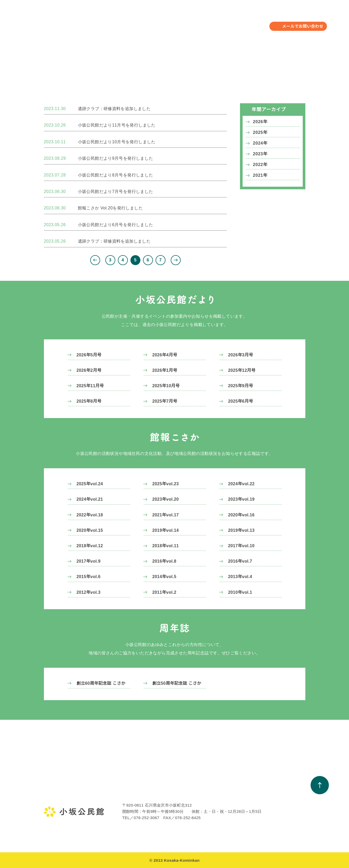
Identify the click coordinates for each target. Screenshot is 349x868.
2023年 (260, 154)
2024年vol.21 (90, 499)
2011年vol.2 (165, 592)
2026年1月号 (165, 370)
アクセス (51, 831)
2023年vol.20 (166, 499)
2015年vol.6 (89, 576)
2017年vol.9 (89, 561)
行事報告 (104, 802)
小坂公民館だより (216, 802)
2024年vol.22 (242, 484)
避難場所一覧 (264, 812)
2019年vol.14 (166, 530)
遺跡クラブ (106, 812)
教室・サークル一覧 (165, 793)
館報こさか (210, 812)
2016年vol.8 (165, 561)
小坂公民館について (96, 22)
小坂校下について (242, 22)
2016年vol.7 (241, 561)
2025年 (260, 133)
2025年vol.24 (90, 484)
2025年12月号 (242, 370)
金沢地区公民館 (57, 793)
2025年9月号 (241, 386)
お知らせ (207, 22)
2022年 (260, 165)
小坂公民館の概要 (59, 812)
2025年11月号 (90, 386)
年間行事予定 (138, 22)
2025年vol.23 (166, 484)
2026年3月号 (241, 355)
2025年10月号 (166, 386)
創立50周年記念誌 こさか (177, 683)
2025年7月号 (165, 401)
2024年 (260, 143)
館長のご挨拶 (55, 802)
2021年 (260, 175)
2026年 (260, 122)
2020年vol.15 (90, 530)
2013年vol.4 (241, 576)
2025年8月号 (89, 401)
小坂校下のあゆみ (268, 793)
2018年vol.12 (90, 546)
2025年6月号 (241, 401)
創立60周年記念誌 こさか (101, 683)
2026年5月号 (89, 355)
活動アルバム (160, 802)
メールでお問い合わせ (303, 26)
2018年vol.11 (166, 546)
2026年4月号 (165, 355)
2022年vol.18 (90, 515)
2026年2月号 (89, 370)
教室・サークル (175, 22)
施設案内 (51, 821)
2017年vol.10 (242, 546)
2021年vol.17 (166, 515)
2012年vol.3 (89, 592)
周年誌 (206, 821)
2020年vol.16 (242, 515)
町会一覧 (261, 802)
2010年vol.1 (241, 592)
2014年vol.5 (165, 576)
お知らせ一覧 (212, 793)
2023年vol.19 (242, 499)
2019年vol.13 (242, 530)
